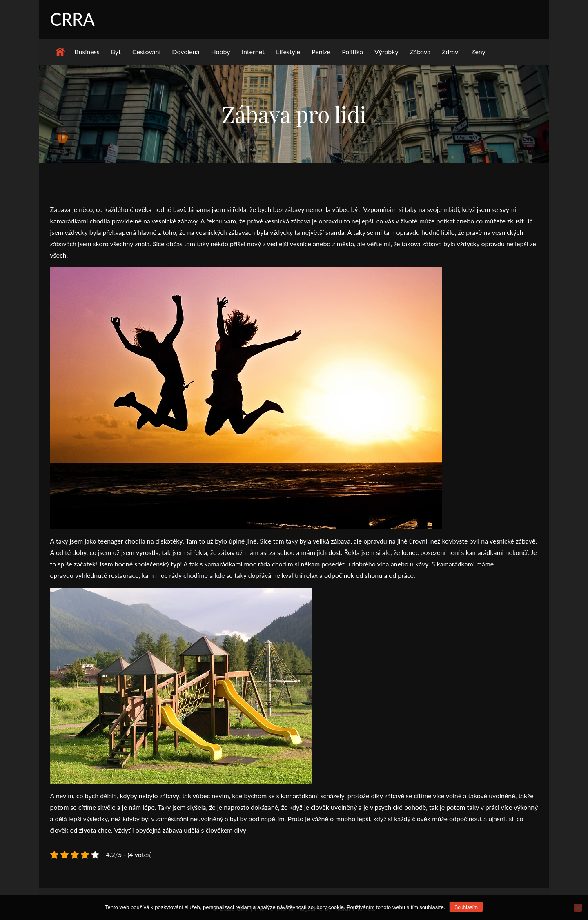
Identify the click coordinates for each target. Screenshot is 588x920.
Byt (116, 52)
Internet (253, 52)
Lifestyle (288, 52)
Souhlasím (466, 907)
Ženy (478, 52)
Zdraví (451, 52)
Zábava (420, 52)
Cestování (146, 52)
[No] (578, 908)
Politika (352, 52)
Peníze (321, 52)
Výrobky (386, 52)
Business (87, 52)
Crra (72, 19)
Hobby (221, 52)
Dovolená (186, 52)
